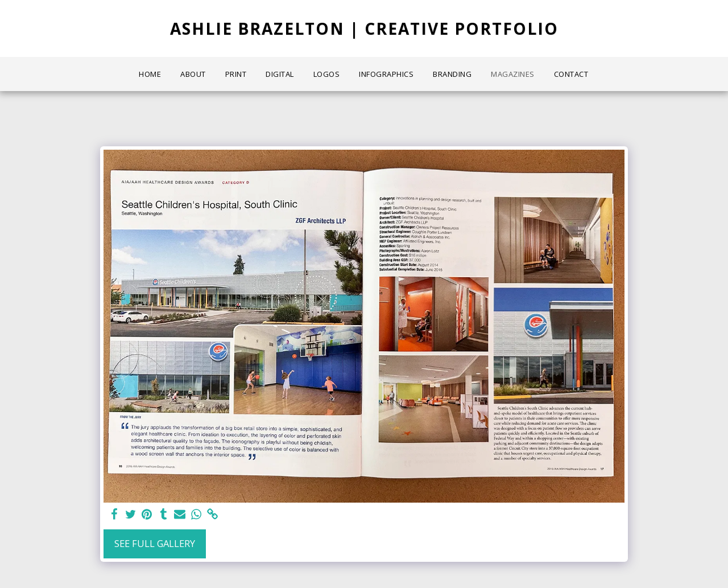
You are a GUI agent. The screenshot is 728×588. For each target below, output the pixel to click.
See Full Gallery (155, 543)
